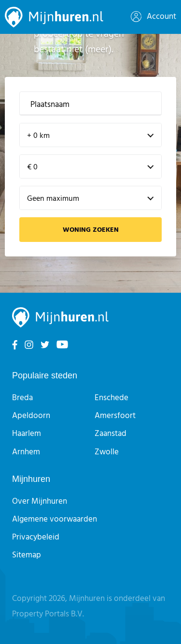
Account (153, 17)
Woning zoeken (91, 230)
